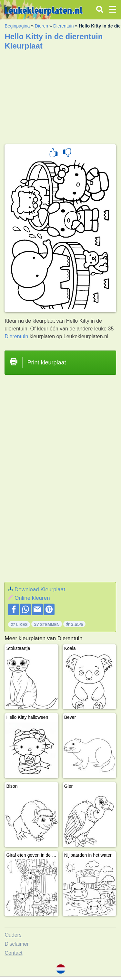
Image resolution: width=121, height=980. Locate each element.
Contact (13, 953)
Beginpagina (17, 26)
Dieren (41, 26)
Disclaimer (17, 944)
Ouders (13, 935)
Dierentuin (64, 26)
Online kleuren (32, 598)
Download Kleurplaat (40, 590)
